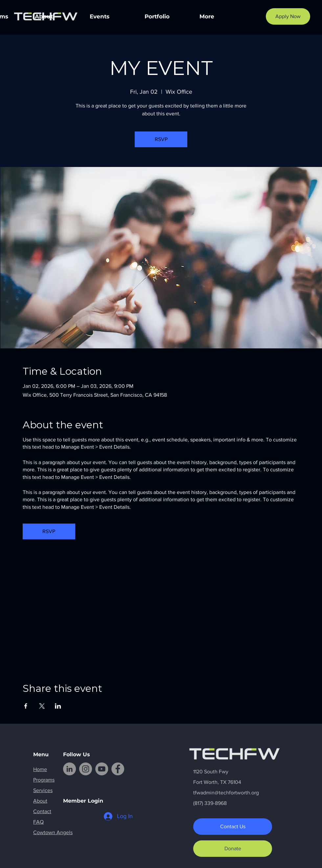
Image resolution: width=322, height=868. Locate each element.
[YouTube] (102, 769)
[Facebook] (118, 769)
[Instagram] (86, 769)
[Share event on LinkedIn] (58, 706)
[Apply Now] (288, 16)
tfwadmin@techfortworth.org (226, 793)
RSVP (161, 139)
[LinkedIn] (69, 769)
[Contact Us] (233, 827)
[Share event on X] (42, 706)
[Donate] (233, 849)
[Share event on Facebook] (26, 706)
